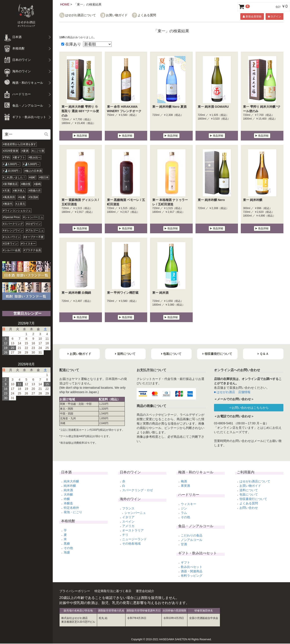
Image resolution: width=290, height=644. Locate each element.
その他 (68, 548)
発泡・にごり (73, 512)
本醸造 (68, 503)
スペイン (128, 522)
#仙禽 (22, 197)
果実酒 (185, 486)
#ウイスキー (28, 244)
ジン (184, 508)
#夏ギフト (19, 157)
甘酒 (184, 544)
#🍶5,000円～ (31, 164)
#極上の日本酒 (33, 171)
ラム (184, 513)
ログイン (275, 16)
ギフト (185, 562)
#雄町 (32, 177)
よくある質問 (147, 15)
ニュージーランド (134, 539)
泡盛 (67, 552)
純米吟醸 (70, 486)
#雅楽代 (8, 204)
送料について (249, 490)
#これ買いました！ (14, 177)
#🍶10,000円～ (12, 171)
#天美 (6, 191)
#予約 (6, 157)
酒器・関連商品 (192, 571)
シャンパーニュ (135, 513)
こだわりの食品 (192, 535)
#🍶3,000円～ (11, 164)
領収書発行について (253, 499)
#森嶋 (37, 184)
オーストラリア (133, 530)
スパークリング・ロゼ (138, 490)
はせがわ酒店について (80, 15)
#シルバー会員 (12, 250)
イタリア (128, 517)
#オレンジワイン (13, 230)
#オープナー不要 (34, 237)
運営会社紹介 (145, 591)
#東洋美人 (19, 191)
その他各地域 (131, 544)
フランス (128, 508)
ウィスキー (188, 504)
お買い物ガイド (117, 15)
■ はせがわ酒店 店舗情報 (232, 392)
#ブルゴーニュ (35, 230)
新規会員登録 (252, 16)
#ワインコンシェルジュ (17, 211)
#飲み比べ (35, 157)
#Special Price (11, 217)
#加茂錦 (33, 197)
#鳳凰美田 (9, 197)
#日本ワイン (10, 244)
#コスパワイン (12, 237)
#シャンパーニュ (33, 217)
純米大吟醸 (71, 481)
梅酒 (184, 481)
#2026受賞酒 (10, 151)
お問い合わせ (249, 508)
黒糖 (67, 544)
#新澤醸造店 (10, 184)
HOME (65, 4)
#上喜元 (21, 204)
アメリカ (128, 526)
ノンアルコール (192, 540)
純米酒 (68, 490)
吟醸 (67, 499)
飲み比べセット (192, 567)
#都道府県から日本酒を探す (19, 144)
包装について (249, 494)
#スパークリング (13, 224)
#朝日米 (44, 177)
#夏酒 (25, 151)
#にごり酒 (38, 151)
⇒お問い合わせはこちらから (249, 408)
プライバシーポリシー (75, 591)
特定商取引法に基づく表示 (113, 591)
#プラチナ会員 (32, 250)
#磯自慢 (26, 184)
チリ (125, 535)
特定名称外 (71, 508)
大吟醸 (68, 494)
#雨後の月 (35, 191)
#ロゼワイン (34, 224)
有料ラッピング (192, 576)
